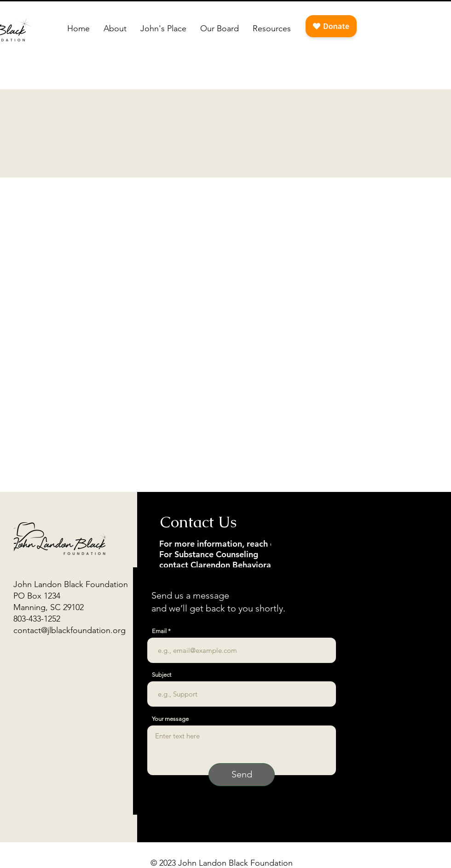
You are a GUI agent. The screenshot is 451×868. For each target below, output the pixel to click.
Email (159, 631)
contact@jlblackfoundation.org (69, 630)
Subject (162, 675)
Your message (170, 719)
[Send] (242, 775)
